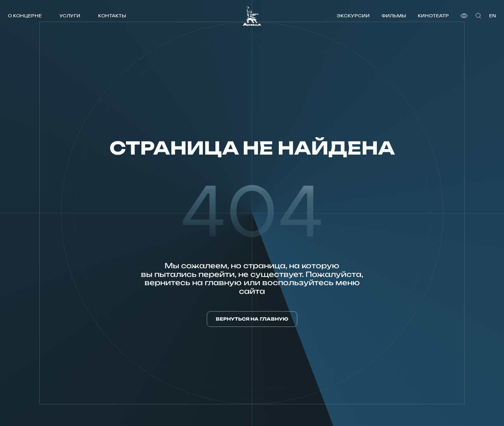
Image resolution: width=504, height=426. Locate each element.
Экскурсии (353, 16)
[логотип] (252, 16)
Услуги (70, 16)
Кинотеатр (433, 16)
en (493, 16)
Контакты (112, 16)
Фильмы (394, 16)
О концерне (25, 16)
